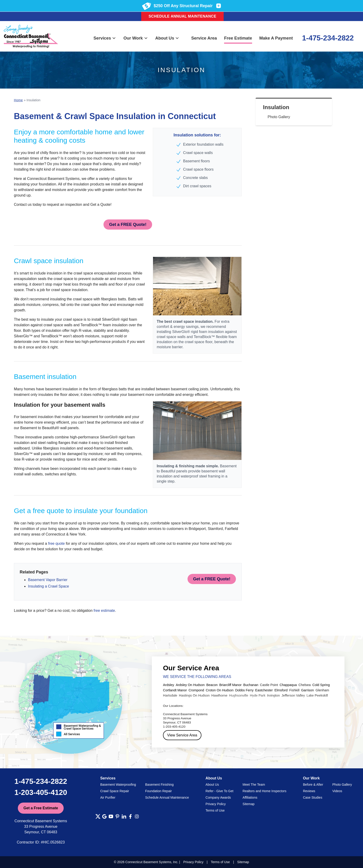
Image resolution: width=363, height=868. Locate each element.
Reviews (309, 791)
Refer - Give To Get (219, 791)
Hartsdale (170, 696)
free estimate (104, 611)
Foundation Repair (158, 791)
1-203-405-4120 (41, 792)
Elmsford (281, 690)
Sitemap (249, 804)
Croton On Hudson (220, 690)
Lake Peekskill (317, 696)
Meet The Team (254, 785)
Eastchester (264, 690)
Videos (337, 791)
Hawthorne (219, 696)
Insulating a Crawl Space (49, 586)
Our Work (136, 38)
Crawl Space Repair (115, 791)
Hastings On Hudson (194, 696)
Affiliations (250, 797)
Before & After (313, 785)
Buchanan (251, 685)
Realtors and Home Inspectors (264, 791)
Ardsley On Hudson (190, 685)
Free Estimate (238, 38)
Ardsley (169, 685)
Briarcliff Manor (230, 685)
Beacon (212, 685)
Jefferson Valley (293, 696)
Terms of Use (215, 810)
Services (105, 38)
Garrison (308, 690)
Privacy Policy (216, 804)
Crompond (196, 690)
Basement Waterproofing (118, 785)
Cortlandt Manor (175, 690)
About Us (167, 38)
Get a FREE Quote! (128, 225)
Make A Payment (276, 38)
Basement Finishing (159, 785)
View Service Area (182, 735)
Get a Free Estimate (41, 808)
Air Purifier (108, 797)
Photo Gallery (279, 117)
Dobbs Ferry (244, 690)
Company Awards (218, 797)
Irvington (274, 696)
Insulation (276, 107)
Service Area (204, 38)
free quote (56, 543)
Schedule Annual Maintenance (183, 16)
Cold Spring (321, 685)
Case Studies (313, 797)
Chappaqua (288, 685)
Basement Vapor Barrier (48, 580)
